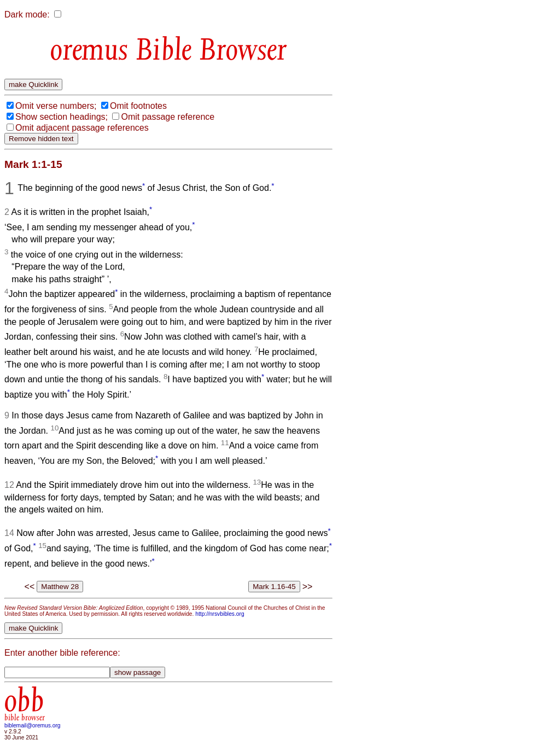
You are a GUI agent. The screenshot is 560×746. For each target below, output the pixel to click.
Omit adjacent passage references (82, 128)
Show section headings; (62, 117)
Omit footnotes (138, 106)
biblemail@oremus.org (33, 725)
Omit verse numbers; (56, 106)
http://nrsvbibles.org (220, 614)
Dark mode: (27, 14)
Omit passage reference (168, 117)
